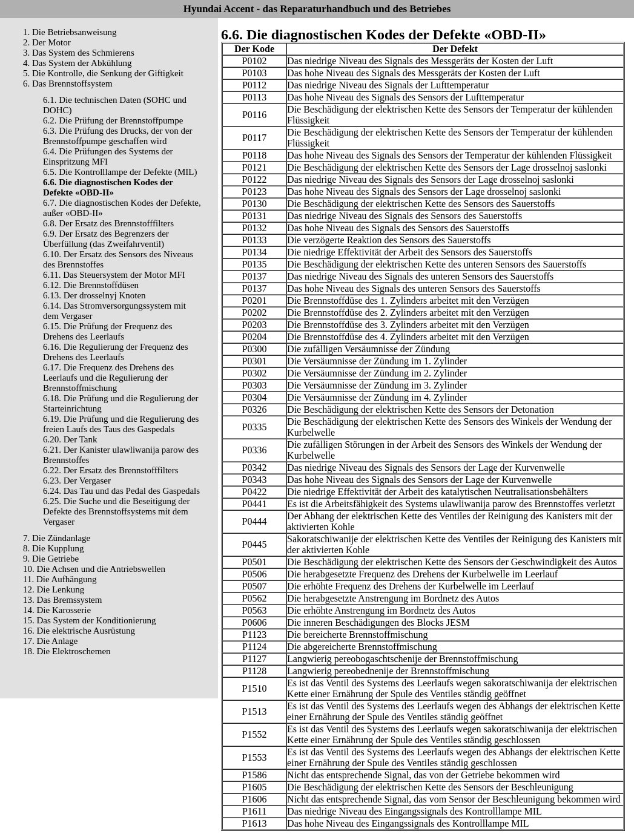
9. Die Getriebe (51, 559)
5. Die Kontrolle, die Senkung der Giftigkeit (103, 73)
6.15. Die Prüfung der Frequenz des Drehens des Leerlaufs (108, 331)
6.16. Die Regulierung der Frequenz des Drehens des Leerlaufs (116, 352)
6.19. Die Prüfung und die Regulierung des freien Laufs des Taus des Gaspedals (121, 424)
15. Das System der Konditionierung (90, 620)
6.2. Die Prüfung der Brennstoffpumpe (113, 120)
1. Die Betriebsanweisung (70, 32)
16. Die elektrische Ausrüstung (79, 631)
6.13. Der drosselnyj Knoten (94, 295)
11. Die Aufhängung (60, 579)
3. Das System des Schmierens (79, 53)
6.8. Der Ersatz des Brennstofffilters (108, 223)
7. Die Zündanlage (57, 538)
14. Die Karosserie (57, 610)
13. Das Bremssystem (62, 600)
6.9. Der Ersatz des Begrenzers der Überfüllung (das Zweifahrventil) (106, 239)
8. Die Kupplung (53, 548)
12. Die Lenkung (54, 589)
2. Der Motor (47, 42)
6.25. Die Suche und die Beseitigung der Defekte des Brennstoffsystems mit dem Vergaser (116, 511)
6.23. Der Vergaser (77, 481)
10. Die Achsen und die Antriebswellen (94, 569)
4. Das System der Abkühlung (78, 63)
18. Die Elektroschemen (67, 651)
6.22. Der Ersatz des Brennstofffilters (111, 470)
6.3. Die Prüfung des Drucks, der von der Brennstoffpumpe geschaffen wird (118, 136)
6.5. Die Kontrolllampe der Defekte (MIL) (120, 172)
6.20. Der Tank (70, 439)
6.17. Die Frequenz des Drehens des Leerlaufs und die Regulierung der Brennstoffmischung (108, 378)
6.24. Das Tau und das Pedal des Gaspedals (121, 491)
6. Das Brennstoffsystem (68, 84)
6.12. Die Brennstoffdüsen (91, 285)
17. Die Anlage (50, 641)
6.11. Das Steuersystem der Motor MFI (114, 275)
